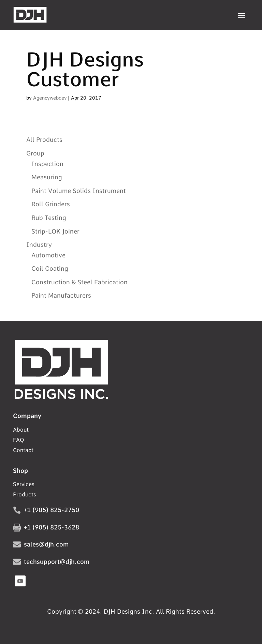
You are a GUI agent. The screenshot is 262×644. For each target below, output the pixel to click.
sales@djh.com (46, 544)
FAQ (18, 440)
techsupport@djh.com (57, 562)
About (21, 430)
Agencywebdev (50, 98)
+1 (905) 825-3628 (52, 527)
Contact (23, 451)
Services (24, 485)
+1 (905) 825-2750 (52, 510)
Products (25, 495)
